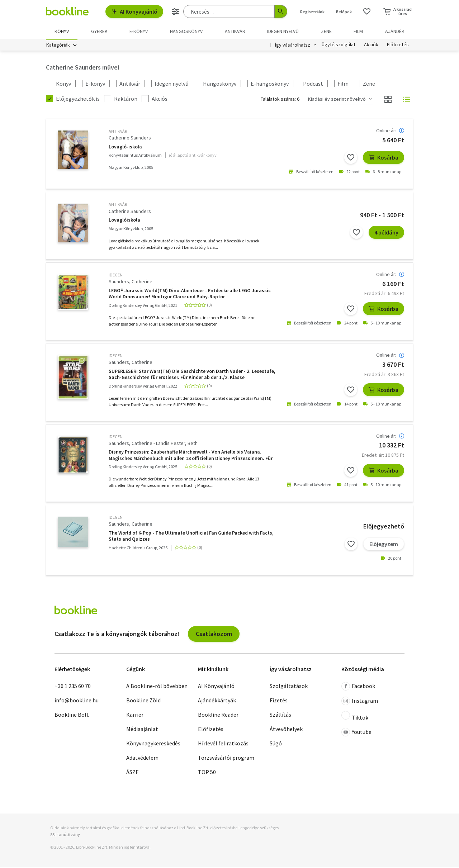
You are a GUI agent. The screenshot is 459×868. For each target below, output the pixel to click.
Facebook (358, 687)
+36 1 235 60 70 (73, 687)
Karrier (135, 716)
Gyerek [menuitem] (99, 31)
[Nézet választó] (388, 100)
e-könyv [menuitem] (139, 31)
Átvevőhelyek (286, 730)
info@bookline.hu (77, 701)
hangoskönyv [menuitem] (186, 31)
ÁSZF (132, 773)
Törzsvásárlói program (226, 759)
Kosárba (384, 158)
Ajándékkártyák (217, 701)
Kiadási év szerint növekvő (337, 100)
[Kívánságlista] (367, 11)
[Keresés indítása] (281, 11)
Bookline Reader (218, 716)
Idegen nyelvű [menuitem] (283, 31)
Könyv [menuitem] (62, 31)
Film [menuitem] (358, 31)
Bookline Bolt (72, 716)
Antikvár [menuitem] (235, 31)
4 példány (386, 233)
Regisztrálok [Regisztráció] (312, 12)
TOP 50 (207, 773)
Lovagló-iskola (125, 148)
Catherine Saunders (130, 139)
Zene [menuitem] (326, 31)
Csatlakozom (214, 634)
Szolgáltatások (289, 687)
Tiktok (355, 717)
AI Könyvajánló (134, 11)
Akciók (371, 46)
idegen (116, 276)
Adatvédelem (142, 759)
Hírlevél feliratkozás (223, 744)
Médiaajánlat (142, 730)
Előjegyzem (384, 545)
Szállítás (280, 716)
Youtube (356, 733)
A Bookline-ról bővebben (157, 687)
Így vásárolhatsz (293, 46)
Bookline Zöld (143, 701)
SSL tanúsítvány (65, 836)
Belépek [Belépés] (344, 12)
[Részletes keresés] (175, 11)
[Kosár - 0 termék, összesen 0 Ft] (398, 11)
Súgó (276, 744)
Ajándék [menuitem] (395, 31)
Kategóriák (58, 46)
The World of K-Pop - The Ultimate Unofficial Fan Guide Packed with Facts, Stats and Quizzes (191, 537)
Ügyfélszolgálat (339, 46)
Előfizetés (398, 46)
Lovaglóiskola (124, 221)
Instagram (360, 702)
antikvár (118, 132)
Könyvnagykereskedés (153, 744)
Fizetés (279, 701)
